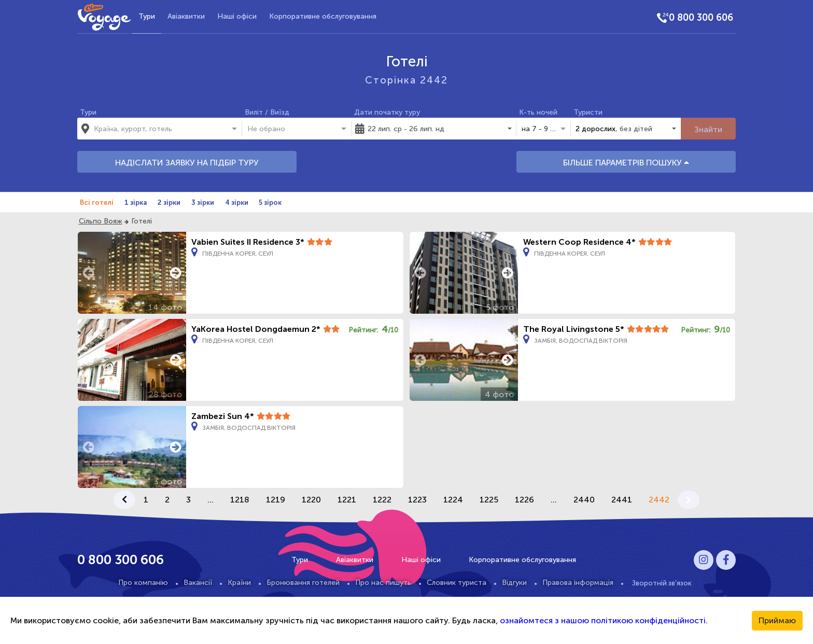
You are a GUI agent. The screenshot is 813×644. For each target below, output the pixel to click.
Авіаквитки (186, 16)
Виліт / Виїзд (267, 112)
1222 (382, 500)
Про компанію (143, 583)
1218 (240, 500)
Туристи (588, 112)
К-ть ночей (538, 112)
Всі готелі (97, 202)
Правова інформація (578, 583)
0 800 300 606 (701, 18)
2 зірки (169, 202)
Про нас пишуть (383, 583)
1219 (276, 500)
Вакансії (198, 583)
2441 (622, 500)
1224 (453, 500)
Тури (147, 16)
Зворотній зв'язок (662, 583)
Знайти (708, 129)
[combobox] (155, 129)
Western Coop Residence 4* (579, 242)
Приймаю (777, 620)
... (211, 500)
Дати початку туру (387, 112)
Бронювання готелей (303, 583)
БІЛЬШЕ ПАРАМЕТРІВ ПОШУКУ (626, 163)
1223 (417, 500)
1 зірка (136, 202)
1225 (489, 500)
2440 (584, 500)
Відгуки (514, 583)
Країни (239, 583)
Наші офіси (237, 16)
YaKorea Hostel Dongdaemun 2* (256, 329)
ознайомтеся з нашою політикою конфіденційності (603, 620)
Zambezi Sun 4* (223, 416)
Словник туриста (457, 583)
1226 (524, 500)
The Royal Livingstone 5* (574, 329)
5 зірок (270, 202)
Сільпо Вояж (101, 221)
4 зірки (237, 202)
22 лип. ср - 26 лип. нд (406, 129)
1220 (311, 500)
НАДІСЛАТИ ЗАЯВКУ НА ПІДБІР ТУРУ (187, 163)
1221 (347, 500)
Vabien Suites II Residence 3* (248, 242)
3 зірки (203, 202)
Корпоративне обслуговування (323, 16)
